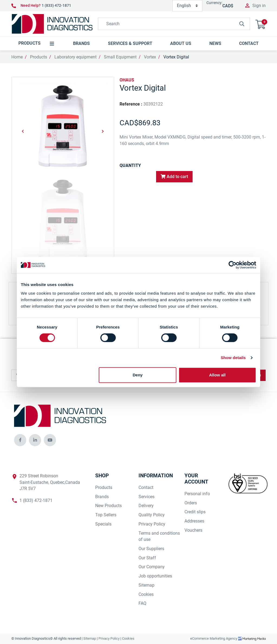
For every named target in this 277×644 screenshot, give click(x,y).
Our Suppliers (151, 549)
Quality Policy (152, 515)
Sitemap (146, 585)
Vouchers (193, 530)
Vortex (150, 57)
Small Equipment (120, 57)
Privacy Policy (152, 524)
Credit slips (195, 512)
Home (17, 57)
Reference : (131, 104)
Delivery (146, 506)
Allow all (217, 375)
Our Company (152, 567)
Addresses (194, 521)
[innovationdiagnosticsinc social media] (20, 440)
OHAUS (127, 80)
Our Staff (147, 558)
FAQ (142, 603)
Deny (138, 375)
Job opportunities (155, 576)
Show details (233, 358)
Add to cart (174, 177)
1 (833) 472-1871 (56, 5)
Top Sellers (106, 515)
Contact (146, 487)
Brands (102, 497)
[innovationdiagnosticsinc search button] (242, 24)
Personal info (197, 494)
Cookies (146, 594)
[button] (260, 24)
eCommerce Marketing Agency (214, 638)
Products (39, 57)
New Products (108, 506)
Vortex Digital (176, 57)
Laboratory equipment (75, 57)
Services (146, 497)
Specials (103, 524)
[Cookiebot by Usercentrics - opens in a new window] (233, 265)
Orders (191, 503)
